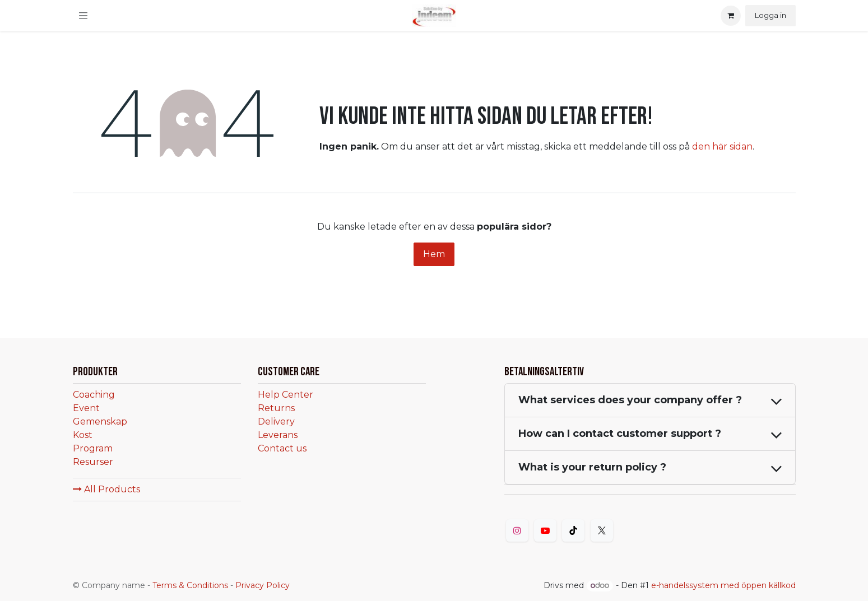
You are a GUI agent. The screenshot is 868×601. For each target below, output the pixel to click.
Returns (276, 408)
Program (93, 448)
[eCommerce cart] (731, 16)
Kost (83, 435)
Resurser (93, 462)
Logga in (770, 15)
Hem (434, 254)
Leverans (278, 435)
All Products (106, 489)
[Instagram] (517, 530)
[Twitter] (602, 530)
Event (86, 408)
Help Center (286, 395)
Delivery (276, 421)
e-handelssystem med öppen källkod (723, 585)
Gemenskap (100, 421)
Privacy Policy (263, 585)
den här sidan (722, 146)
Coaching (94, 395)
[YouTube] (545, 530)
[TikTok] (573, 530)
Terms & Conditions (190, 585)
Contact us (282, 448)
